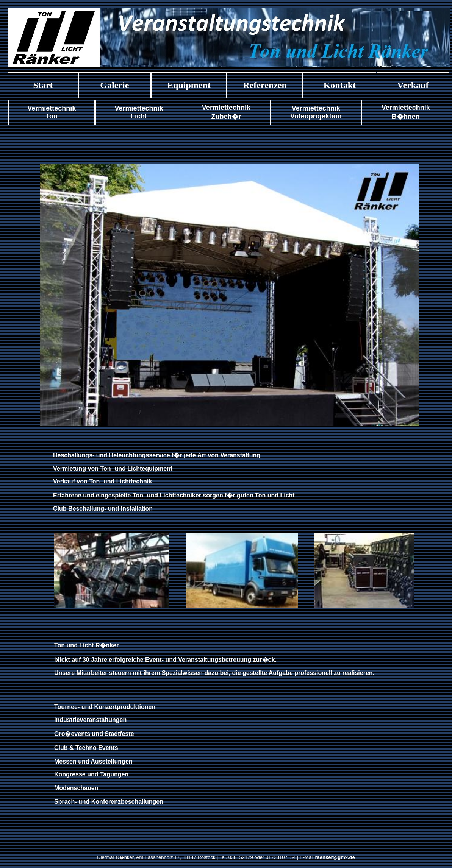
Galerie (114, 85)
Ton (52, 116)
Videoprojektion (316, 116)
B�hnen (406, 117)
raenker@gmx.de (335, 857)
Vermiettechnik (52, 108)
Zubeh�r (226, 117)
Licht (139, 116)
